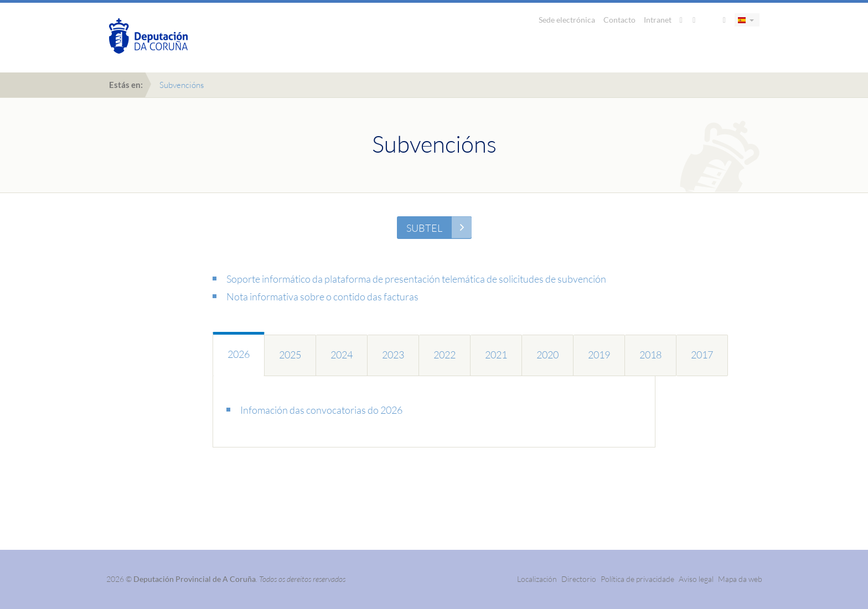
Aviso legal (696, 579)
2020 (547, 355)
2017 (702, 355)
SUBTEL (424, 228)
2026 (239, 354)
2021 (496, 355)
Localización (537, 579)
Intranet (658, 20)
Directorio (579, 579)
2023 (393, 355)
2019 (599, 355)
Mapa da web (740, 579)
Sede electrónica (567, 20)
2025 (290, 355)
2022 (445, 355)
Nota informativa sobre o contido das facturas (322, 296)
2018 (650, 355)
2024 (342, 355)
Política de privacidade (638, 579)
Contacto (619, 20)
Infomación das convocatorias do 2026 (321, 410)
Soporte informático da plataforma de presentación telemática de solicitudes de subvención (416, 279)
